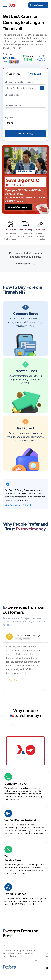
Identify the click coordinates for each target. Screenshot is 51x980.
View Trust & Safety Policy (18, 505)
